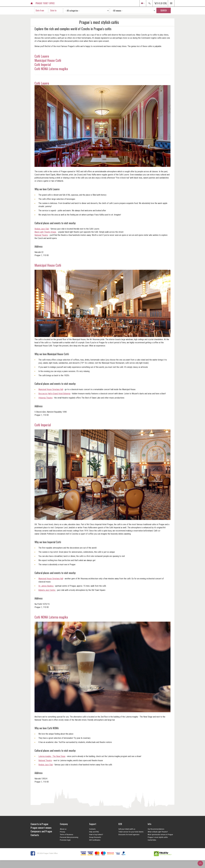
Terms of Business (66, 834)
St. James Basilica (46, 586)
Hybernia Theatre (45, 398)
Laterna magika (58, 617)
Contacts (92, 829)
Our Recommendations (156, 829)
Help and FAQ (94, 832)
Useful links (152, 840)
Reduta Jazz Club (42, 229)
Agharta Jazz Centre (47, 590)
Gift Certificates (95, 840)
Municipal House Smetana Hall (51, 389)
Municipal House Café (48, 60)
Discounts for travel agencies (129, 834)
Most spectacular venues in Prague (160, 834)
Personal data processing (69, 837)
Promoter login (65, 840)
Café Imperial (43, 64)
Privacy (62, 832)
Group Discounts (95, 837)
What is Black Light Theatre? (158, 832)
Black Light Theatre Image (46, 232)
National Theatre (41, 235)
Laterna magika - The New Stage (52, 756)
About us (63, 829)
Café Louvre (42, 56)
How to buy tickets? (96, 834)
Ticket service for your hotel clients (131, 832)
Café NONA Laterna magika (52, 69)
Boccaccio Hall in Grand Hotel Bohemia (54, 394)
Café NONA (41, 617)
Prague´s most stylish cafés (158, 837)
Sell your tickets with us (127, 829)
